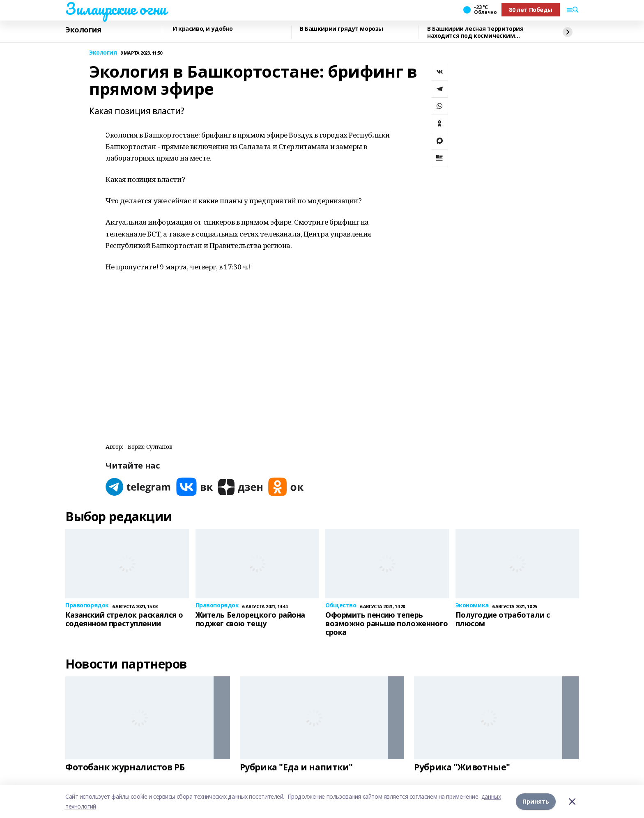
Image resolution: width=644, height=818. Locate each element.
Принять (536, 801)
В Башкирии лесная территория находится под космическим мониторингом (475, 32)
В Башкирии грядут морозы (342, 29)
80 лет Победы (531, 10)
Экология (83, 30)
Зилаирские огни (116, 9)
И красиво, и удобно (203, 29)
